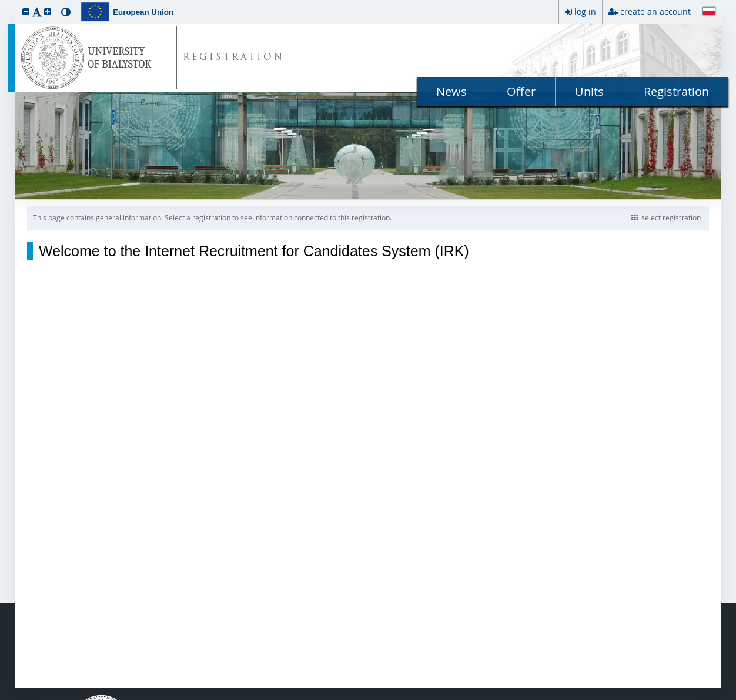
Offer (521, 91)
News (451, 91)
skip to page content (3, 3)
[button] (26, 11)
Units (589, 91)
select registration (666, 217)
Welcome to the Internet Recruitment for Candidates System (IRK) (254, 251)
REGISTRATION (234, 58)
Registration (676, 91)
